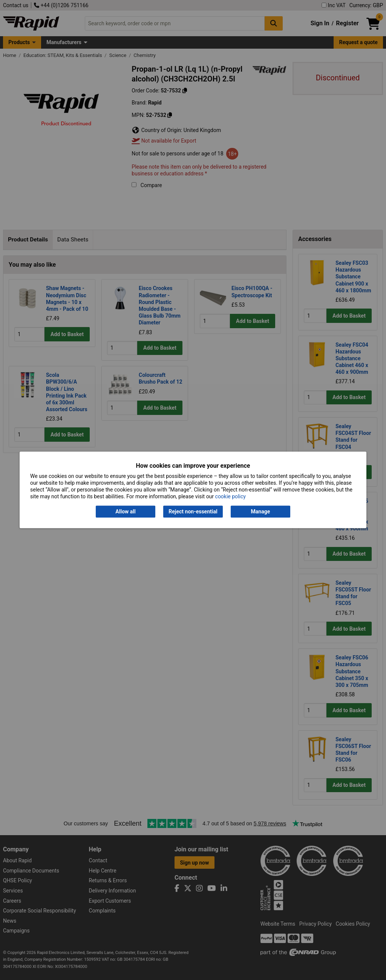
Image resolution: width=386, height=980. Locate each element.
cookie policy (231, 497)
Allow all (125, 512)
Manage (261, 512)
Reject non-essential (193, 512)
